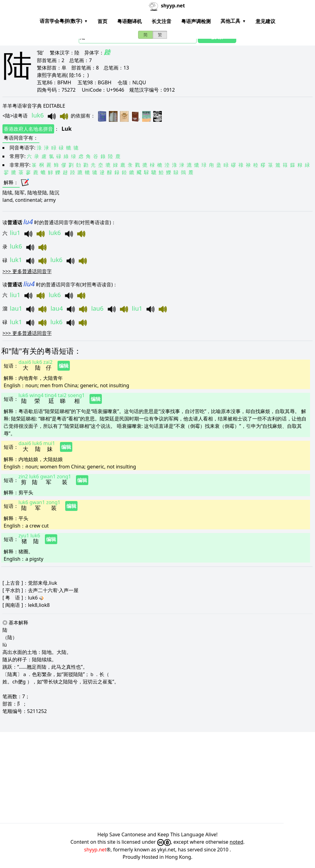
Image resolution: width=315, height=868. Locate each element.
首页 (102, 21)
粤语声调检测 (196, 21)
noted (237, 842)
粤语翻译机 (130, 21)
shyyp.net (95, 850)
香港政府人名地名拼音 (28, 129)
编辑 (64, 366)
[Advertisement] (157, 778)
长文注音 (161, 21)
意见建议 (265, 21)
